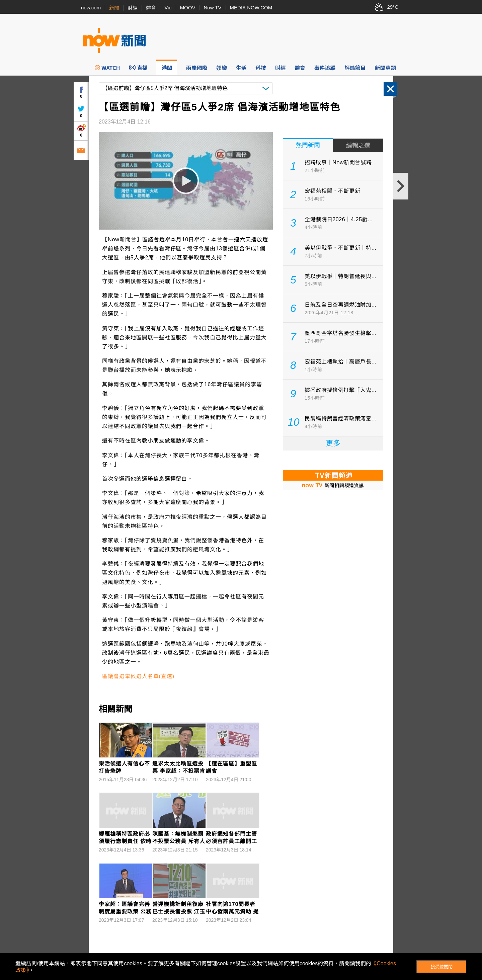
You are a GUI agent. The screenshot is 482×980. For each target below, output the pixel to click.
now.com (91, 8)
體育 (151, 8)
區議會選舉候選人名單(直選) (138, 676)
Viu (168, 8)
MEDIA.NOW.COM (251, 8)
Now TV (212, 8)
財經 (133, 8)
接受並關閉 (442, 967)
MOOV (188, 8)
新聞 (114, 8)
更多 (333, 443)
